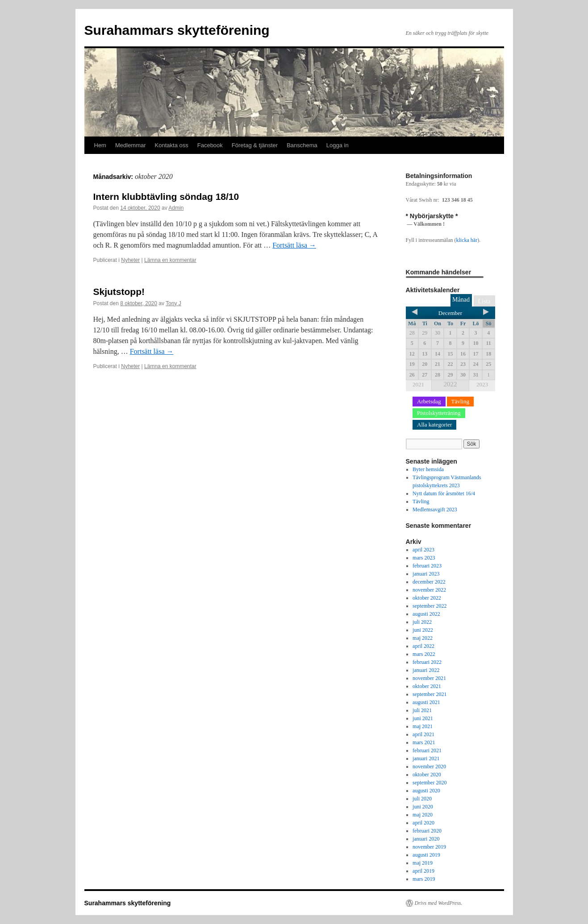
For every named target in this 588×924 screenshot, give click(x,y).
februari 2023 (427, 566)
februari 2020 (427, 831)
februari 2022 (427, 662)
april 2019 (423, 871)
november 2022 (429, 590)
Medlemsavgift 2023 (435, 510)
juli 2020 (422, 799)
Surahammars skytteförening (177, 30)
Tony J (173, 303)
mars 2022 (424, 654)
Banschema (302, 145)
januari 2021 (426, 758)
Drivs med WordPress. (439, 903)
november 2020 (429, 767)
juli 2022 (422, 622)
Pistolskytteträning (439, 413)
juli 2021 (422, 710)
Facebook (210, 145)
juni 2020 (423, 807)
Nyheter (130, 260)
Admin (176, 208)
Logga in (338, 145)
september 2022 (430, 606)
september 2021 (430, 694)
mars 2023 (424, 558)
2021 (418, 384)
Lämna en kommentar (170, 260)
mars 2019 (424, 879)
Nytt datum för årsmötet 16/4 (444, 493)
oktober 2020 (427, 775)
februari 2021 (427, 750)
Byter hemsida (428, 469)
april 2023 (423, 550)
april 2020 (423, 823)
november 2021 (429, 678)
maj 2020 (423, 815)
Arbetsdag (429, 401)
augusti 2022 (426, 614)
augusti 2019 (426, 855)
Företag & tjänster (255, 145)
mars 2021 (424, 742)
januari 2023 (426, 574)
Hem (100, 145)
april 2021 (423, 734)
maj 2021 (423, 726)
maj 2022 (423, 638)
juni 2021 (423, 718)
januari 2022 (426, 670)
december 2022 (429, 582)
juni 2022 (423, 630)
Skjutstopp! (119, 292)
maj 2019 (423, 863)
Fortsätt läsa (294, 245)
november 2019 (429, 847)
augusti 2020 (426, 791)
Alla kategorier (434, 425)
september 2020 (430, 783)
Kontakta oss (172, 145)
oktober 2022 (427, 598)
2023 (482, 384)
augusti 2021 (426, 702)
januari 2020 (426, 839)
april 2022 (423, 646)
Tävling (460, 401)
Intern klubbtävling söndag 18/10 (166, 197)
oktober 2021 (427, 686)
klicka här (467, 240)
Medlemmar (131, 145)
